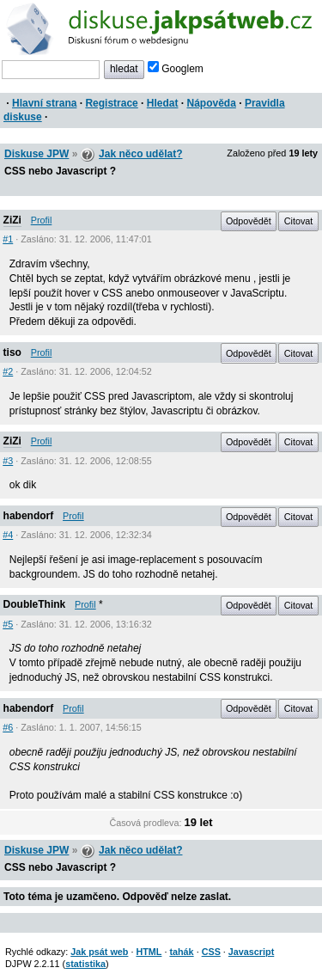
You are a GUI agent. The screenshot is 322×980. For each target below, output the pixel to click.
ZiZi (12, 220)
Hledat (163, 103)
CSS (211, 952)
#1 (8, 239)
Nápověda (212, 103)
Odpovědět (249, 221)
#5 (8, 624)
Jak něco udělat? (140, 154)
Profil (42, 220)
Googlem (176, 69)
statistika (85, 964)
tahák (181, 952)
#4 (8, 535)
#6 (8, 727)
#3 (8, 461)
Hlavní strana (44, 103)
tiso (12, 352)
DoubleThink (35, 604)
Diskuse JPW (36, 154)
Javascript (251, 952)
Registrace (111, 103)
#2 (8, 371)
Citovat (299, 221)
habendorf (29, 516)
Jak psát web (99, 952)
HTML (149, 952)
